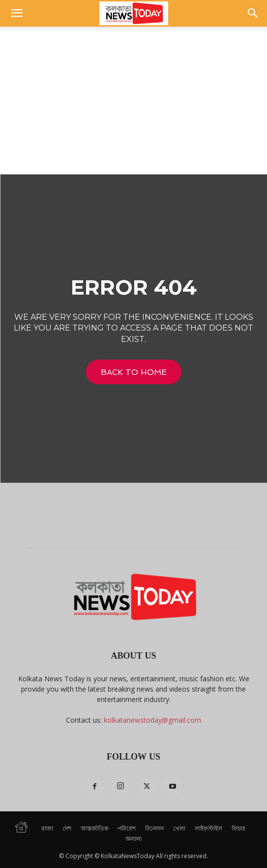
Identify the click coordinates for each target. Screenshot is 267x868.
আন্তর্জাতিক (94, 828)
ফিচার (238, 828)
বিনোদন (154, 828)
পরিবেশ (127, 828)
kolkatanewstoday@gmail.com (152, 720)
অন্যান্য (133, 839)
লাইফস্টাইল (208, 828)
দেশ (67, 828)
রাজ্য (47, 828)
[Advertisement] (133, 100)
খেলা (179, 828)
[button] (17, 13)
